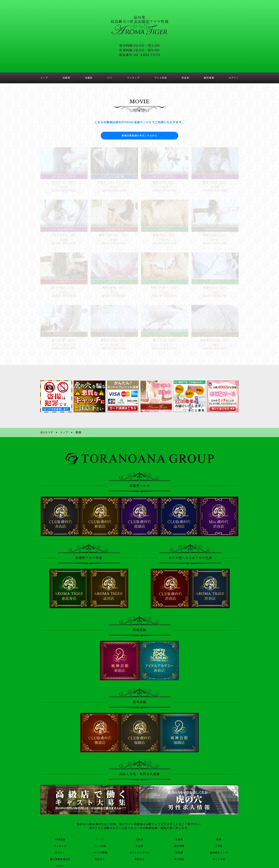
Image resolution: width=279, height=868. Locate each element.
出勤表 (139, 839)
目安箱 (179, 852)
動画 (219, 839)
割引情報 (179, 845)
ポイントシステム (139, 852)
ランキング (60, 845)
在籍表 (179, 839)
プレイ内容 (100, 845)
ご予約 (219, 845)
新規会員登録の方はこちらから (139, 136)
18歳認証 (60, 839)
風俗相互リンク (219, 852)
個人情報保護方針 (60, 858)
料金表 (139, 845)
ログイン (60, 852)
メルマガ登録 (100, 852)
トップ (100, 839)
